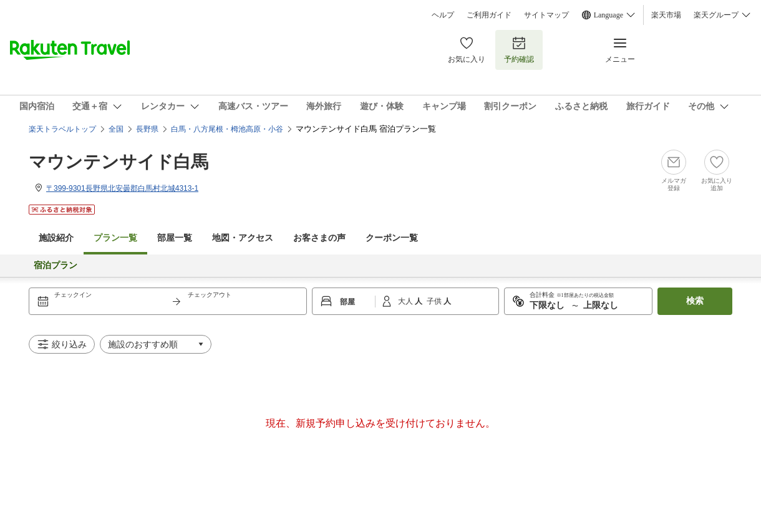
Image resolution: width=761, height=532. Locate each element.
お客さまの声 (319, 238)
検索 (695, 301)
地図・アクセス (243, 238)
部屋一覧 (175, 238)
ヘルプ (443, 15)
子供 (435, 301)
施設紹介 (56, 238)
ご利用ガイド (489, 15)
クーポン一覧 (392, 238)
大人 (406, 301)
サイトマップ (546, 15)
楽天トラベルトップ (62, 129)
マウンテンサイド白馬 (119, 162)
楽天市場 (666, 15)
